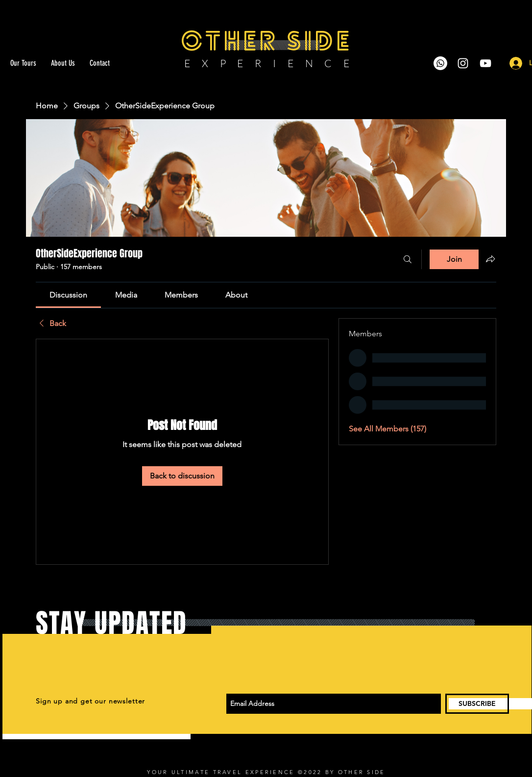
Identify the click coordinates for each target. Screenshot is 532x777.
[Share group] (490, 259)
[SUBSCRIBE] (477, 704)
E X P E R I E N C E (267, 63)
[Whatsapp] (440, 63)
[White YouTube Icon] (485, 63)
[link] (68, 295)
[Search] (408, 259)
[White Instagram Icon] (463, 63)
